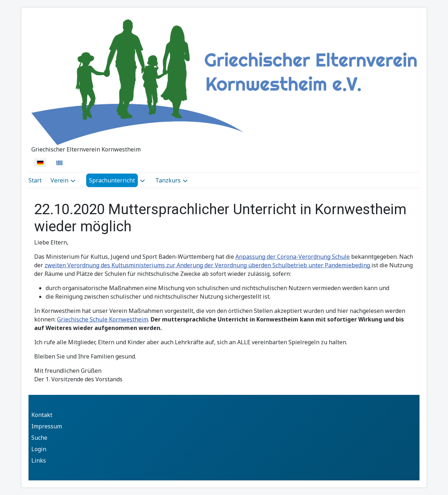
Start (35, 180)
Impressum (47, 426)
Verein (59, 180)
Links (39, 460)
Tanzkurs (168, 180)
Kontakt (42, 415)
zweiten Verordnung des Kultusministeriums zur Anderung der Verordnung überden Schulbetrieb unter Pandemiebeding (208, 265)
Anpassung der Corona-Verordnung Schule (293, 257)
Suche (39, 438)
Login (39, 449)
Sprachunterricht (112, 180)
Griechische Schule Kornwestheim (103, 319)
